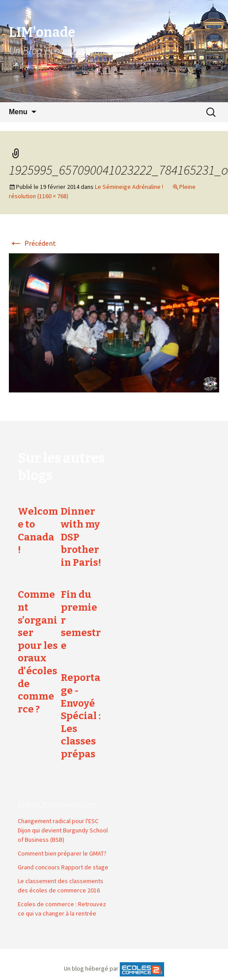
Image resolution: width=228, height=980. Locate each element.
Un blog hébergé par (91, 969)
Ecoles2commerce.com (58, 804)
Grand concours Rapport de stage (63, 867)
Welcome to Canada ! (38, 530)
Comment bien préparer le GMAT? (62, 853)
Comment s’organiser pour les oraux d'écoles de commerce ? (38, 652)
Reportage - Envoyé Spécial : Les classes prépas (81, 716)
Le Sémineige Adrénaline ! (129, 187)
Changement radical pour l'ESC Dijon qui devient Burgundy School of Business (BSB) (63, 830)
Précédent (32, 243)
